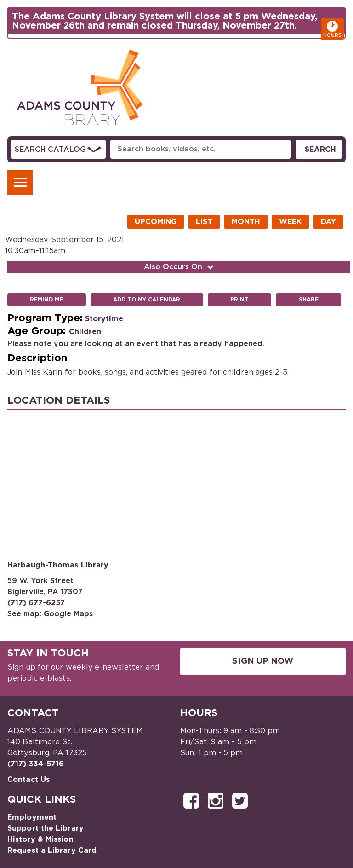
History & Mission (40, 839)
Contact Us (28, 780)
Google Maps (68, 614)
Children (85, 332)
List (204, 222)
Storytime (104, 319)
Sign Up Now (263, 661)
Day (328, 222)
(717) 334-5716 (36, 764)
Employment (32, 817)
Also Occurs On (180, 267)
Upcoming (156, 222)
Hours (333, 29)
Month (246, 222)
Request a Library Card (52, 851)
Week (290, 222)
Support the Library (46, 828)
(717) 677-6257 (36, 603)
